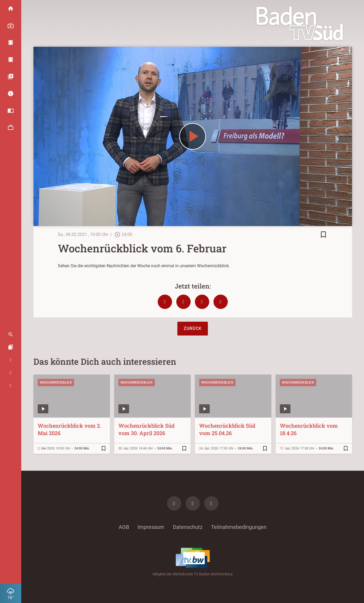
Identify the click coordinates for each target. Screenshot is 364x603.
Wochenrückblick (56, 383)
